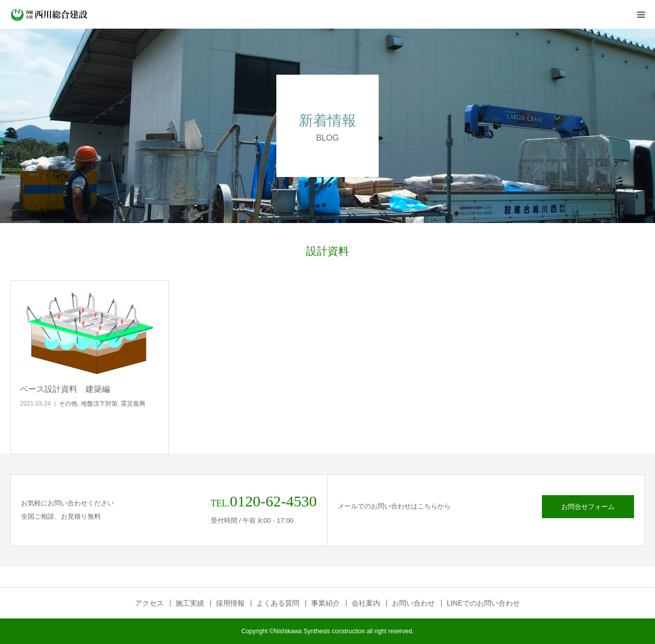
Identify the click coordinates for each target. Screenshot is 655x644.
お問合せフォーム (588, 507)
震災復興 (133, 404)
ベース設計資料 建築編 (65, 389)
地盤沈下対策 (99, 404)
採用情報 (230, 603)
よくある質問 (278, 603)
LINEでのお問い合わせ (483, 603)
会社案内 (366, 603)
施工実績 (190, 603)
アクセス (149, 603)
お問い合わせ (413, 603)
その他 (68, 404)
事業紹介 (325, 603)
